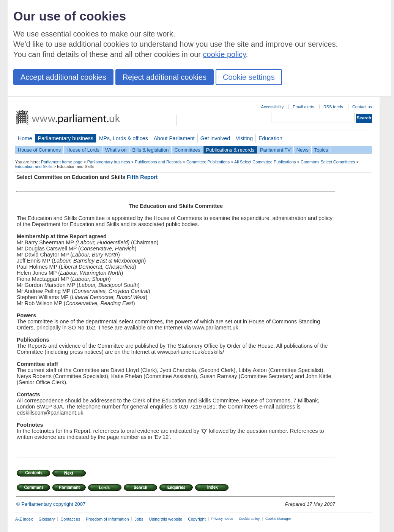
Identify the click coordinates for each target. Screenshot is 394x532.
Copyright (197, 519)
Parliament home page (62, 162)
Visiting (244, 138)
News (303, 150)
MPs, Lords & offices (124, 138)
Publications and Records (158, 162)
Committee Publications (208, 162)
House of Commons (39, 150)
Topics (321, 150)
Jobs (139, 519)
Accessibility (272, 107)
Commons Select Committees (328, 162)
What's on (116, 150)
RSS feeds (333, 107)
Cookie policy (249, 519)
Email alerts (303, 107)
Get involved (215, 138)
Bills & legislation (150, 150)
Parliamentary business (66, 138)
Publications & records (230, 150)
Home (25, 138)
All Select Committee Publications (265, 162)
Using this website (165, 519)
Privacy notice (222, 519)
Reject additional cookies (165, 77)
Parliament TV (275, 150)
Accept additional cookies (63, 77)
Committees (187, 150)
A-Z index (24, 519)
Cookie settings (249, 77)
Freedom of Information (107, 519)
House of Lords (83, 150)
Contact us (362, 107)
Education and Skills (34, 166)
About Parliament (174, 138)
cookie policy (225, 54)
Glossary (47, 519)
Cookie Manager (278, 519)
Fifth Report (142, 177)
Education (270, 138)
